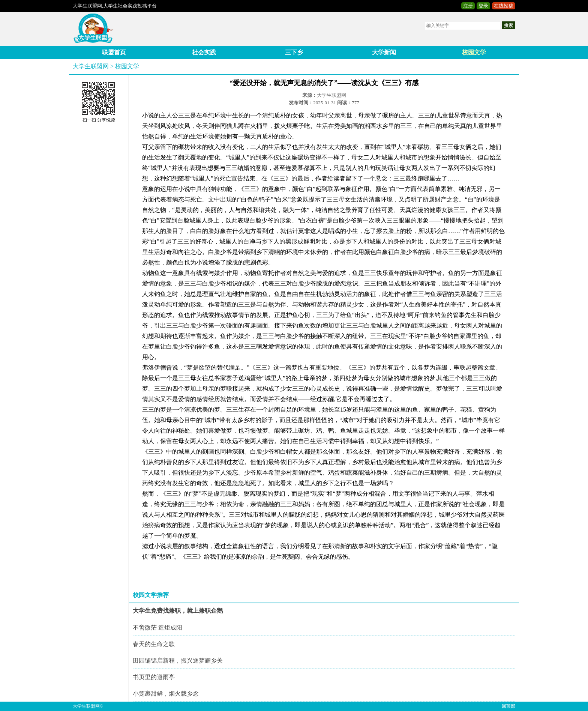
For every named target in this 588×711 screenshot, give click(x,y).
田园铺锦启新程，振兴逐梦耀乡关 (178, 661)
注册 (468, 6)
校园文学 (474, 52)
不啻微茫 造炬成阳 (157, 628)
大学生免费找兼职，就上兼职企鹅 (178, 611)
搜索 (508, 26)
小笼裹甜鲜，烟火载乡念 (166, 694)
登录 (483, 6)
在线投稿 (504, 6)
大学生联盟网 (91, 66)
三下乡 (294, 52)
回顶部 (508, 706)
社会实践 (204, 52)
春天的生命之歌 (154, 644)
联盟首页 (114, 52)
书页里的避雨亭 (154, 677)
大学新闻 (384, 52)
